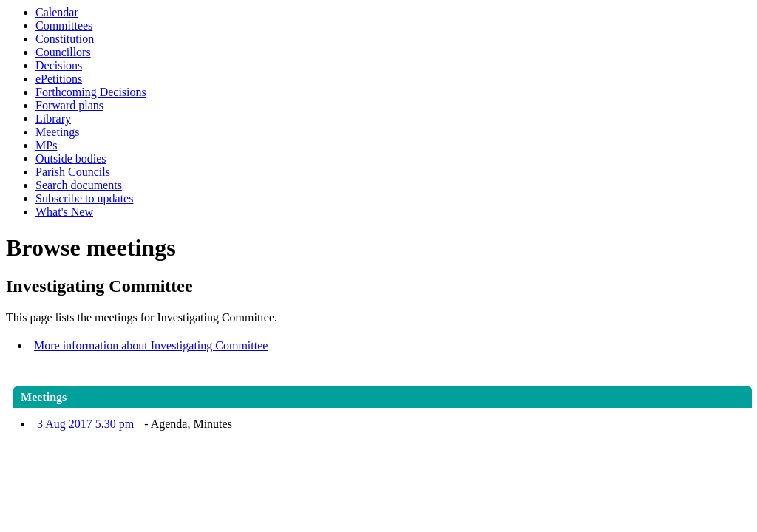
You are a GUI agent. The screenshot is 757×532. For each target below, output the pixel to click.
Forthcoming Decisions (91, 92)
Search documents (79, 185)
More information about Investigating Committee (151, 345)
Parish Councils (73, 172)
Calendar (57, 12)
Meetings (58, 132)
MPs (46, 145)
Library (53, 119)
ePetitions (59, 79)
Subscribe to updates (84, 198)
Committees (64, 25)
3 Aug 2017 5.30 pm (85, 424)
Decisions (59, 65)
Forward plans (69, 105)
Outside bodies (71, 158)
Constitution (65, 39)
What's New (64, 212)
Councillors (63, 52)
